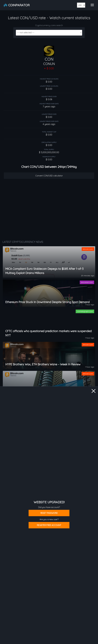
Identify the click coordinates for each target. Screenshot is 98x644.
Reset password (49, 513)
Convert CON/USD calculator (49, 176)
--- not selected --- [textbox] (26, 32)
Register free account (49, 525)
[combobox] (49, 33)
